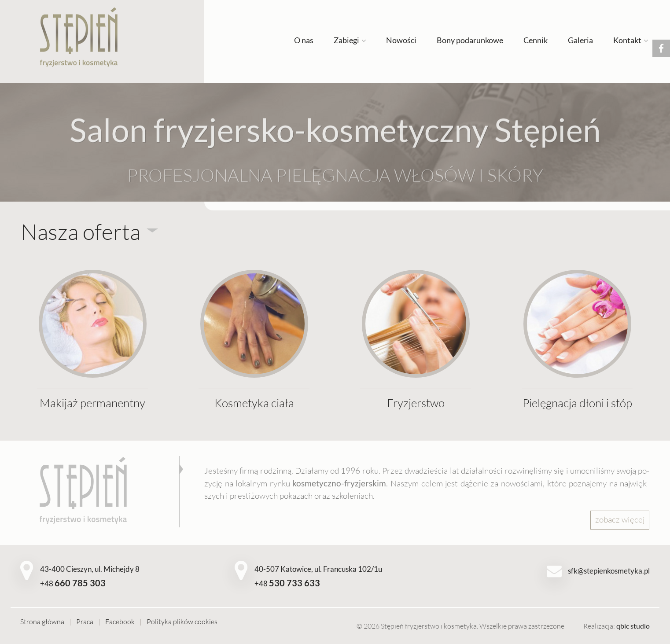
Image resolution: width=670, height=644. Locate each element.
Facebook (120, 622)
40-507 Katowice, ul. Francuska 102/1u (318, 569)
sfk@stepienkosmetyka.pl (609, 571)
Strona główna (42, 622)
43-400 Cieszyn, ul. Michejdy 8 (90, 569)
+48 (73, 583)
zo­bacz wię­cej (620, 519)
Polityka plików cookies (182, 622)
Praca (85, 622)
